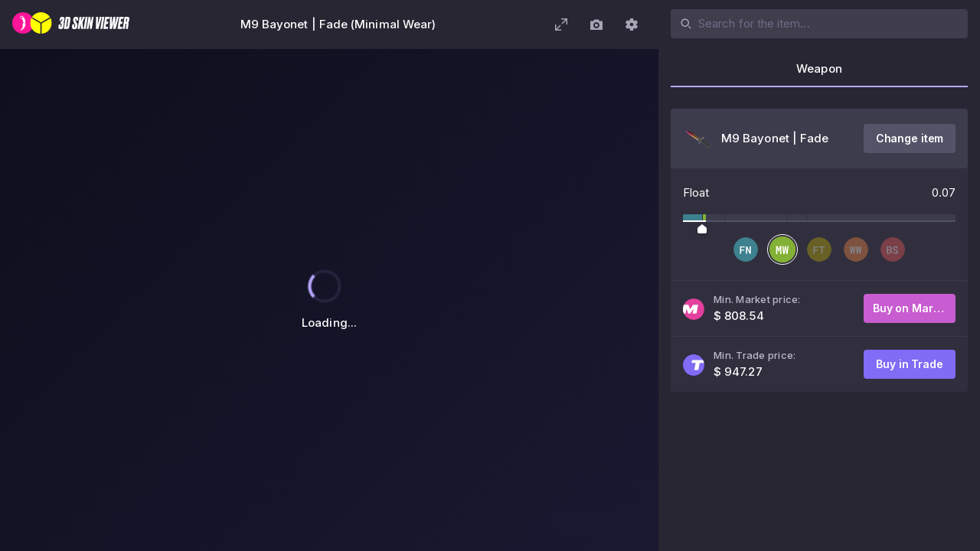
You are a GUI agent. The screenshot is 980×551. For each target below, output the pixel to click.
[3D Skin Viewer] (71, 24)
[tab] (819, 73)
